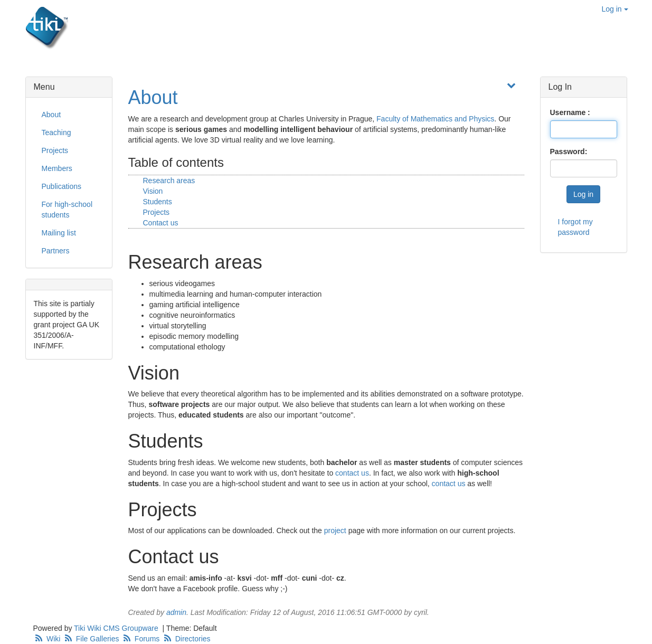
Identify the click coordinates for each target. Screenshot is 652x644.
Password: (569, 151)
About (153, 97)
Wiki (48, 639)
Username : (570, 112)
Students (158, 202)
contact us (352, 473)
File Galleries (92, 639)
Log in (615, 9)
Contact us (161, 223)
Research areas (169, 181)
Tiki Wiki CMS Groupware (117, 628)
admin (176, 612)
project (335, 531)
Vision (153, 191)
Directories (186, 639)
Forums (141, 639)
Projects (157, 212)
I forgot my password (575, 227)
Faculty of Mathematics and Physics (435, 119)
